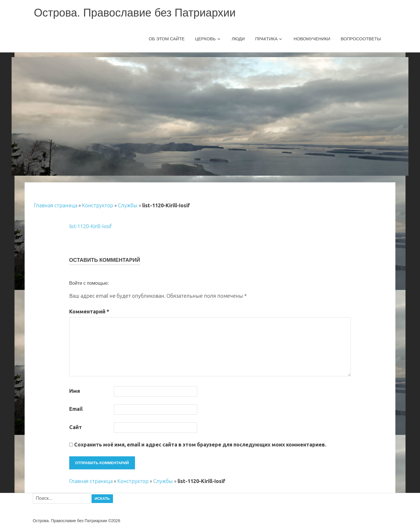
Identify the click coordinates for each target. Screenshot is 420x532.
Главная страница (56, 205)
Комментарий (89, 311)
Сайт (76, 427)
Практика (266, 39)
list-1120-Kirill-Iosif (91, 226)
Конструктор (98, 205)
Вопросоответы (361, 39)
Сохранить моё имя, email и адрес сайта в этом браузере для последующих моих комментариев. (200, 444)
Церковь (205, 39)
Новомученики (312, 39)
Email (76, 409)
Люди (238, 39)
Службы (128, 205)
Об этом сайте (167, 39)
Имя (75, 391)
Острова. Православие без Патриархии (135, 13)
